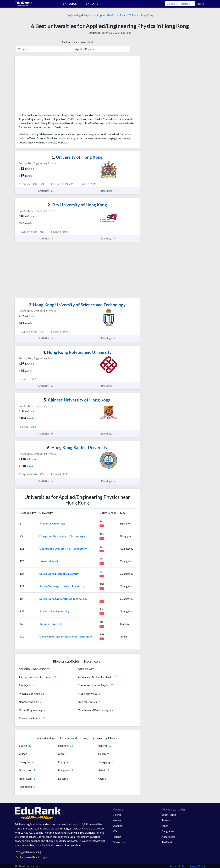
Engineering (74, 15)
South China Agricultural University (62, 586)
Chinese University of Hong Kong (77, 400)
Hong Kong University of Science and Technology (77, 305)
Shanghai (118, 826)
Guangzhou (119, 842)
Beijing (117, 815)
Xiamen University (51, 624)
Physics (88, 15)
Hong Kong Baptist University (77, 448)
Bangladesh (168, 831)
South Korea (169, 815)
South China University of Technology (63, 599)
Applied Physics (106, 15)
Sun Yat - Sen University (54, 611)
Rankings (108, 191)
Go (134, 49)
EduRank (126, 33)
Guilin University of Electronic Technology (66, 636)
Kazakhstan (169, 837)
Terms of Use (177, 866)
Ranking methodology (31, 857)
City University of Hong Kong (77, 205)
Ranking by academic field (77, 42)
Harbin (117, 837)
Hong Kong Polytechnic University (77, 352)
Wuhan (117, 820)
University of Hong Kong (77, 157)
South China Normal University (59, 574)
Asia (122, 15)
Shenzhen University (52, 523)
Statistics (46, 191)
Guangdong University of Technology (63, 548)
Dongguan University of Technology (62, 536)
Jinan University (50, 561)
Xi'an (115, 831)
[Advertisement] (45, 86)
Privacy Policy (197, 866)
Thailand (167, 842)
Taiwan (166, 820)
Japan (165, 826)
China (132, 15)
